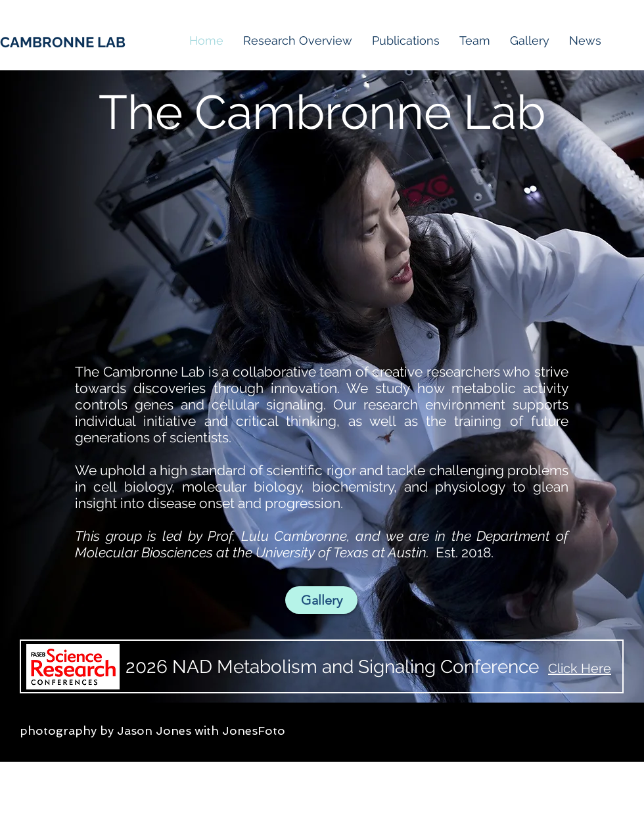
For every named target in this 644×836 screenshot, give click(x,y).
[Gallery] (321, 600)
